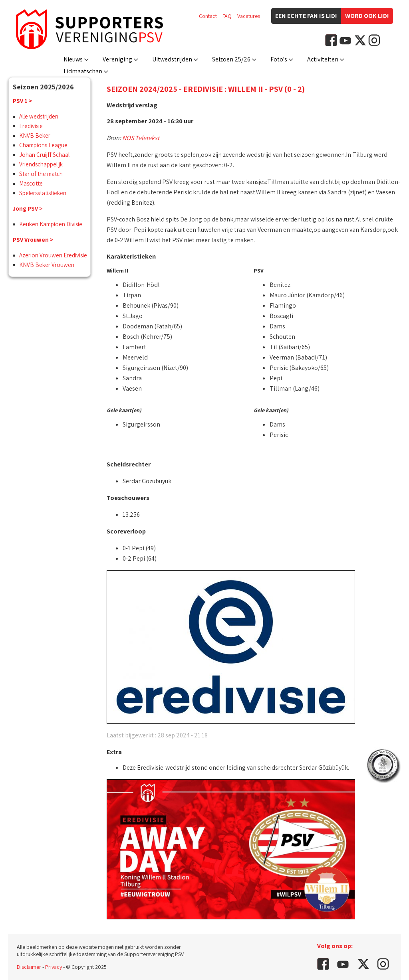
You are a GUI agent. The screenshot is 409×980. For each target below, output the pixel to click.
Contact (208, 16)
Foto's (279, 59)
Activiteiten (323, 59)
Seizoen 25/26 (231, 59)
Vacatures (249, 16)
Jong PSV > (28, 208)
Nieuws (73, 59)
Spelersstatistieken (43, 193)
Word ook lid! (367, 16)
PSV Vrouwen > (33, 240)
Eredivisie (31, 126)
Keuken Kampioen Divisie (51, 224)
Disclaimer (29, 967)
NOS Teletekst (141, 138)
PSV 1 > (23, 101)
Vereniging (117, 59)
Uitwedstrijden (172, 59)
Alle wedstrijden (39, 116)
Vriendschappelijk (41, 164)
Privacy (54, 967)
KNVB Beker (35, 135)
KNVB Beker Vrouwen (47, 265)
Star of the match (41, 174)
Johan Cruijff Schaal (44, 155)
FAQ (227, 16)
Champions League (43, 145)
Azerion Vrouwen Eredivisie (53, 255)
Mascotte (31, 183)
